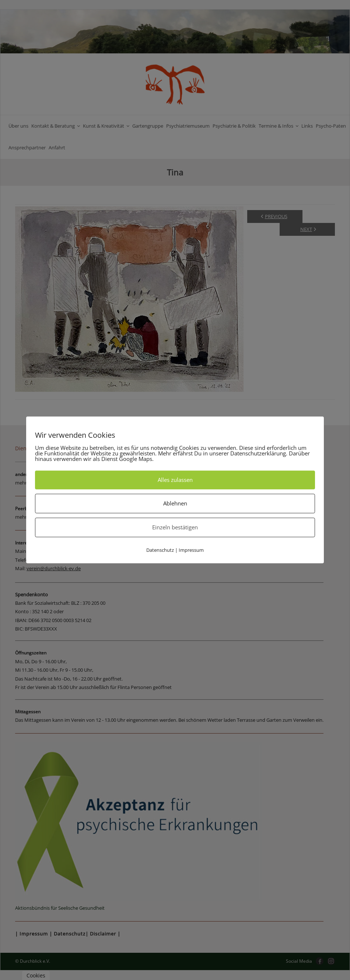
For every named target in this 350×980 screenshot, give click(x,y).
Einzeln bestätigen (175, 527)
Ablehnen (175, 503)
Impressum (191, 550)
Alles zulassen (175, 480)
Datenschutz (160, 550)
